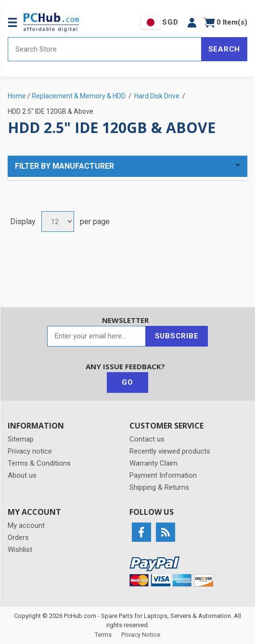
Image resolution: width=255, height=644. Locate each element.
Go (127, 382)
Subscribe (177, 336)
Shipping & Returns (159, 487)
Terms (103, 635)
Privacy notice (30, 451)
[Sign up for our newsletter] (96, 336)
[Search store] (105, 49)
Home (17, 96)
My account (26, 525)
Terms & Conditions (39, 463)
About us (22, 475)
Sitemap (21, 439)
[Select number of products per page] (58, 221)
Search (224, 49)
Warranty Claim (153, 463)
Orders (18, 537)
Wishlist (20, 550)
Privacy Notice (141, 635)
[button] (192, 22)
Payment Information (163, 475)
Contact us (147, 439)
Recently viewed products (170, 451)
